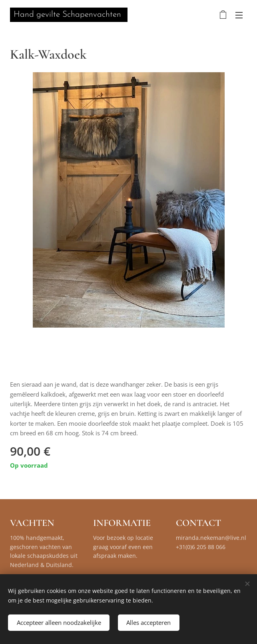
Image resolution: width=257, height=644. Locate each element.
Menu (239, 15)
